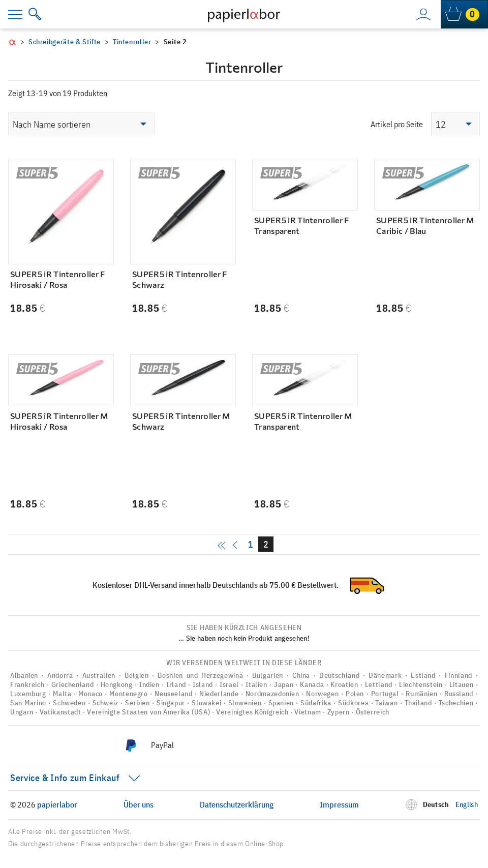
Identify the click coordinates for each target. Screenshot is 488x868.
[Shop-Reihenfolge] (81, 124)
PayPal (162, 745)
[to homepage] (244, 14)
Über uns (139, 804)
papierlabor (57, 804)
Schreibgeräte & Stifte (65, 42)
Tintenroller (132, 42)
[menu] (22, 14)
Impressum (339, 804)
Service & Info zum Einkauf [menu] (65, 778)
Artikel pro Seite (397, 124)
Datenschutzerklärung (237, 804)
